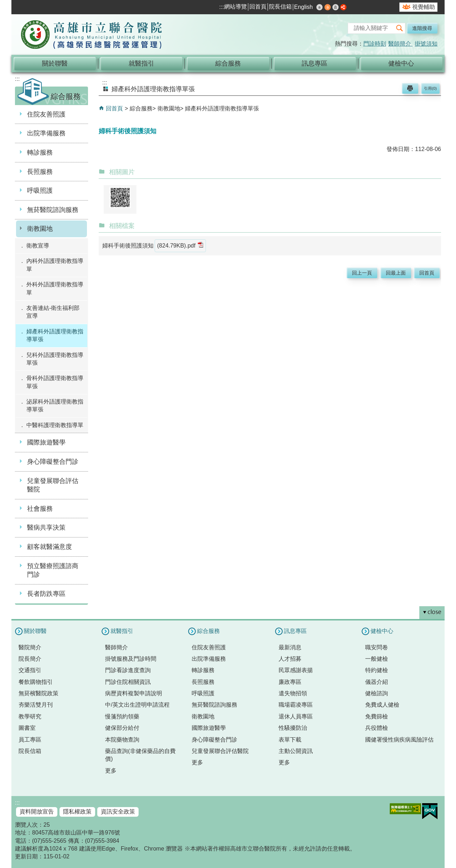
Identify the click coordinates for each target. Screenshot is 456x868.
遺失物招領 (293, 693)
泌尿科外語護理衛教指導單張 (55, 406)
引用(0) (430, 88)
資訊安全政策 (118, 812)
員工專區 (30, 740)
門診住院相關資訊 (128, 682)
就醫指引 (141, 63)
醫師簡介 (400, 44)
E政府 (430, 811)
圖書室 (27, 728)
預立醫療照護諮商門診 (53, 570)
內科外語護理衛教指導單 (55, 265)
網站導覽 (235, 7)
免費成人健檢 (382, 705)
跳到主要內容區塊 (4, 4)
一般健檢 (377, 659)
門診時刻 (375, 44)
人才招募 (290, 659)
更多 (111, 771)
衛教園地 (40, 229)
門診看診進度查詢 (128, 670)
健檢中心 (401, 63)
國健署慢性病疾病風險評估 (399, 740)
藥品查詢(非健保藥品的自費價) (140, 755)
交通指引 (30, 670)
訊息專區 (315, 63)
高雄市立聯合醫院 (92, 35)
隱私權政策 (77, 812)
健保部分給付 (122, 728)
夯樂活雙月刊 (36, 705)
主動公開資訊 (296, 751)
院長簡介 (30, 659)
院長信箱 (280, 7)
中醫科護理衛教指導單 (55, 425)
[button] (400, 28)
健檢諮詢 (377, 693)
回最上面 (396, 273)
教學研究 (30, 716)
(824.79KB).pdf (180, 245)
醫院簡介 (30, 647)
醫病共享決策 (46, 527)
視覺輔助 (424, 7)
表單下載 (290, 740)
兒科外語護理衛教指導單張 (55, 359)
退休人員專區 (296, 716)
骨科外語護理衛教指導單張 (55, 382)
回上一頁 (362, 273)
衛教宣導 (38, 246)
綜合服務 (228, 63)
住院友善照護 (46, 114)
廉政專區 (290, 682)
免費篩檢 (377, 716)
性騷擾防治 (293, 728)
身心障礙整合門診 (53, 462)
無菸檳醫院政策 (38, 693)
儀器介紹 (377, 682)
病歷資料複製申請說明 (134, 693)
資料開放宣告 (37, 812)
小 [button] (320, 7)
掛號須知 (426, 44)
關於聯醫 (55, 63)
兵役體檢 (377, 728)
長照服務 (40, 172)
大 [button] (336, 7)
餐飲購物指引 (36, 682)
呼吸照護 (40, 191)
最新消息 (290, 647)
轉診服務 (40, 152)
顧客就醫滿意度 (50, 547)
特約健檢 (377, 670)
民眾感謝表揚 (296, 670)
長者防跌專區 (46, 594)
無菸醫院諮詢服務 (53, 210)
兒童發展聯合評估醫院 (53, 485)
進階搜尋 (422, 28)
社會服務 (40, 509)
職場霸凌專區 (296, 705)
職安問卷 (377, 647)
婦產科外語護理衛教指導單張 (55, 335)
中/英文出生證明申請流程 (137, 705)
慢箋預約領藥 (122, 716)
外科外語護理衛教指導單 (55, 288)
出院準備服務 (46, 133)
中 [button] (328, 7)
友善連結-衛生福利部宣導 (53, 312)
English (304, 7)
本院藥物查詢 (122, 740)
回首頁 (258, 7)
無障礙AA (405, 809)
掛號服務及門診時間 (131, 659)
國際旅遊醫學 (46, 442)
